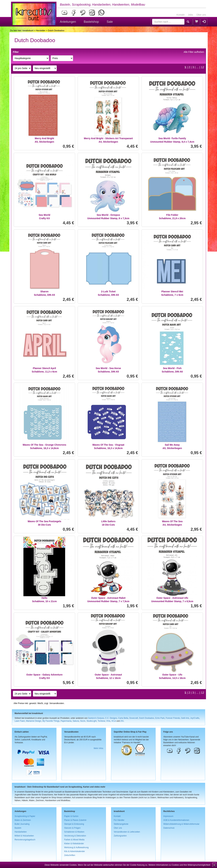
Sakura (76, 721)
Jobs (191, 15)
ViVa (108, 721)
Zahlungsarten (120, 836)
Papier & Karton (71, 816)
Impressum (168, 816)
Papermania (66, 721)
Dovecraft (134, 718)
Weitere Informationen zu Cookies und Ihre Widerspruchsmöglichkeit (179, 865)
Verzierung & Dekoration (75, 836)
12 (203, 67)
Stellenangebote (121, 824)
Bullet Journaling (22, 824)
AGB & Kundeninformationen (176, 820)
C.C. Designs (111, 718)
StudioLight (92, 721)
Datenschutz (169, 828)
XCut (114, 721)
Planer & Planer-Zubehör (75, 820)
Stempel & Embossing (74, 824)
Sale (110, 22)
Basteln (18, 828)
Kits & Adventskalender (75, 851)
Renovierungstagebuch (25, 840)
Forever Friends (173, 718)
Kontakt (180, 15)
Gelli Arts (185, 718)
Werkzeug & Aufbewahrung (76, 847)
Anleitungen (68, 22)
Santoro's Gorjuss (96, 718)
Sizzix (83, 721)
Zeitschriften (70, 855)
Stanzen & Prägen (72, 828)
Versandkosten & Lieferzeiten (127, 832)
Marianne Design (34, 721)
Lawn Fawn (20, 721)
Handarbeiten (21, 832)
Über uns (201, 15)
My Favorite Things (51, 721)
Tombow (101, 721)
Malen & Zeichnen (23, 820)
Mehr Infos (98, 748)
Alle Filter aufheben (194, 52)
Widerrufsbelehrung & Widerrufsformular (181, 824)
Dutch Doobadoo (147, 718)
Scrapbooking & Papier (25, 816)
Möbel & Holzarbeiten (24, 836)
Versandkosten (57, 703)
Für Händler (119, 820)
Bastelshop (91, 22)
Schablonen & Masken (74, 832)
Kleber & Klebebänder (74, 844)
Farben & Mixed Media (74, 840)
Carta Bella (123, 718)
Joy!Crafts (195, 718)
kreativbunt (28, 30)
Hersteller (41, 30)
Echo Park (160, 718)
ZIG (122, 721)
